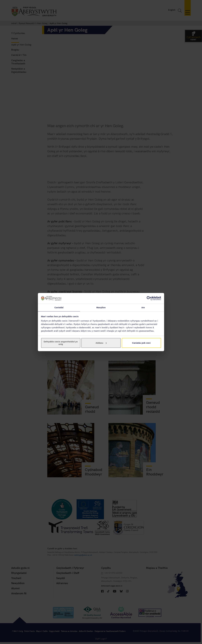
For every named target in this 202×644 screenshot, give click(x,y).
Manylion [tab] (101, 307)
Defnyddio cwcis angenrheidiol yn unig (61, 343)
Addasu (101, 343)
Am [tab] (143, 307)
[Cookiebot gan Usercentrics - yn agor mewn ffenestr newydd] (149, 298)
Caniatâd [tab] (59, 307)
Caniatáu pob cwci (141, 343)
